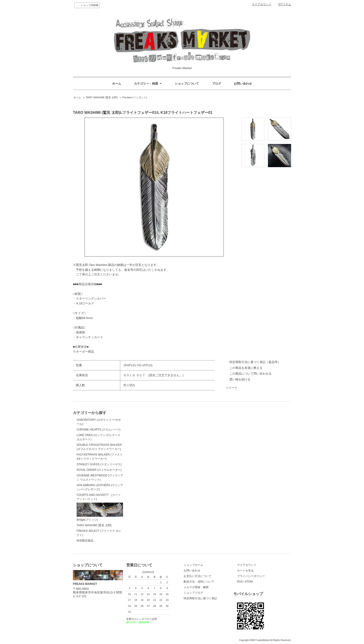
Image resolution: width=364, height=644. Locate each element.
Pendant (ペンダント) (135, 97)
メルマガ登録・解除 (196, 587)
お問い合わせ (243, 84)
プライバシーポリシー (251, 576)
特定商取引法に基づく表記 (200, 598)
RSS (240, 582)
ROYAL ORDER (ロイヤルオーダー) (99, 470)
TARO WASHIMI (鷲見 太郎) (102, 97)
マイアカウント (262, 4)
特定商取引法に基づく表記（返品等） (255, 362)
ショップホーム (193, 565)
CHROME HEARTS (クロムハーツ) (98, 430)
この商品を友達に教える (246, 368)
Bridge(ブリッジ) (100, 512)
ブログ (216, 84)
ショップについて (187, 84)
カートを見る (245, 571)
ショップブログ (193, 593)
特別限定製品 (85, 541)
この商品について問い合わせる (250, 374)
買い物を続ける (240, 379)
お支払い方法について (198, 576)
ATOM (249, 582)
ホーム (117, 84)
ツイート (232, 388)
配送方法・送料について (199, 582)
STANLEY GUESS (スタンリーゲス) (99, 464)
